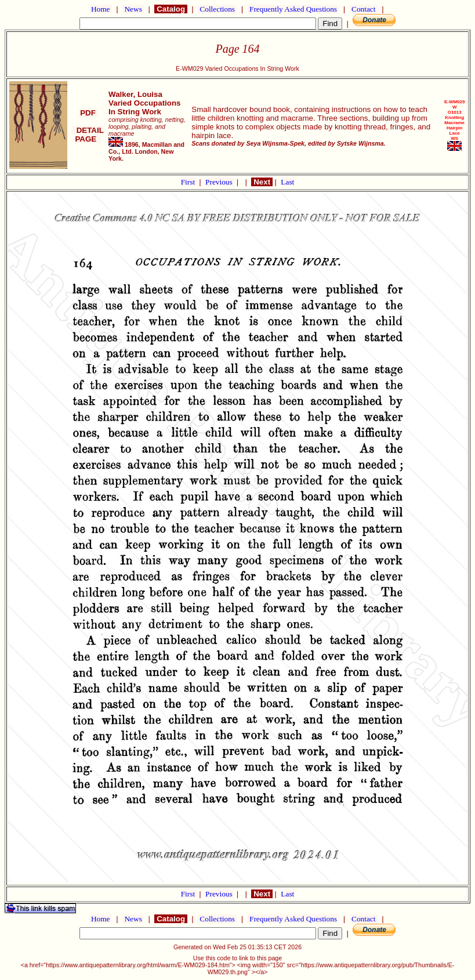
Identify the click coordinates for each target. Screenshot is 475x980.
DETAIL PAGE (88, 135)
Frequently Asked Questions (293, 9)
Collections (217, 9)
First (189, 182)
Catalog (171, 9)
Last (287, 182)
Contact (364, 9)
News (133, 9)
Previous (220, 182)
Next (262, 182)
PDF (88, 113)
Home (101, 9)
